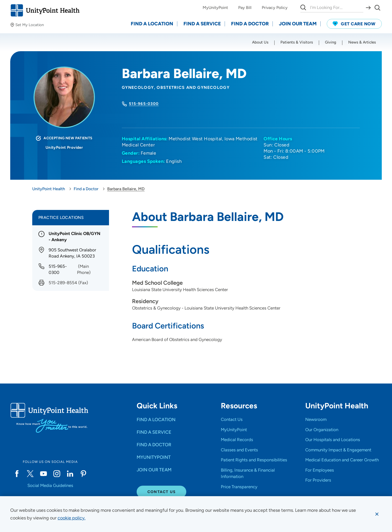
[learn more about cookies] (72, 518)
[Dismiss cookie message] (377, 514)
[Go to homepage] (45, 10)
